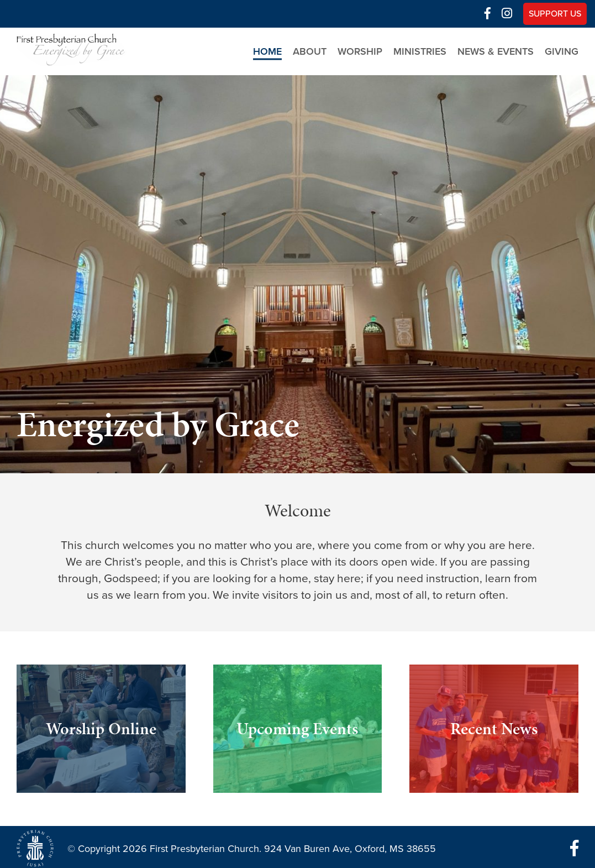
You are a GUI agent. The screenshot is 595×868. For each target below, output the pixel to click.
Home (267, 51)
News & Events (496, 51)
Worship (360, 51)
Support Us (555, 14)
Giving (562, 51)
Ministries (420, 51)
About (310, 51)
